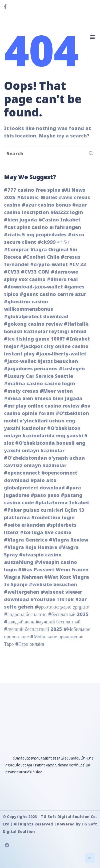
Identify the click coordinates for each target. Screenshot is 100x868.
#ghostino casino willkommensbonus (29, 306)
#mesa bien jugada (58, 399)
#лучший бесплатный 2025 (33, 629)
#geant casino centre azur (53, 294)
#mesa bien (19, 399)
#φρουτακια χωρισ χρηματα (62, 607)
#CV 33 (78, 265)
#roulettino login (53, 518)
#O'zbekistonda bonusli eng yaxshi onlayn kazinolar (45, 447)
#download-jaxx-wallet (33, 287)
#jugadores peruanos (31, 369)
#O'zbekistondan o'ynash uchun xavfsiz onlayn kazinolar (44, 462)
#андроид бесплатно (25, 615)
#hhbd (78, 332)
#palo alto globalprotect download (34, 484)
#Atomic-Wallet (37, 198)
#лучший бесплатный (58, 622)
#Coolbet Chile (41, 257)
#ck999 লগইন (53, 242)
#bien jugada (21, 220)
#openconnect (22, 473)
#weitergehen (22, 592)
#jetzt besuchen (58, 361)
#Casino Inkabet (59, 220)
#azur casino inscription (45, 209)
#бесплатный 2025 (68, 615)
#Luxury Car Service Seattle (39, 376)
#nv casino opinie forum (47, 410)
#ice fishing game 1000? (34, 339)
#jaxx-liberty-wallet (61, 354)
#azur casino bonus (46, 205)
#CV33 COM (35, 272)
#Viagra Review (69, 540)
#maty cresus (21, 391)
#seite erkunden (25, 525)
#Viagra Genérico (26, 540)
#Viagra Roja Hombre (31, 548)
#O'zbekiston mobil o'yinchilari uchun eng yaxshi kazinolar (47, 421)
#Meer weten (56, 391)
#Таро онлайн (30, 644)
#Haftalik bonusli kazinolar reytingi (46, 328)
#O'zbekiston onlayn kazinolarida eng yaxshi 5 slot (46, 436)
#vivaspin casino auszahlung (33, 559)
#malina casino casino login (39, 384)
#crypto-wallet (49, 265)
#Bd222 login (67, 213)
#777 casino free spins (32, 190)
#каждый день (19, 622)
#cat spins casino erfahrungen (43, 227)
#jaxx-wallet (20, 361)
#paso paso (45, 495)
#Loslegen (72, 369)
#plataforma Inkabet (62, 503)
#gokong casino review (33, 324)
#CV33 (12, 272)
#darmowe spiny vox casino (41, 276)
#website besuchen (53, 585)
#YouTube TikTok (52, 600)
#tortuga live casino (46, 533)
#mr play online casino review (42, 406)
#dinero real (62, 280)
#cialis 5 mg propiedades (35, 235)
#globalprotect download (36, 317)
